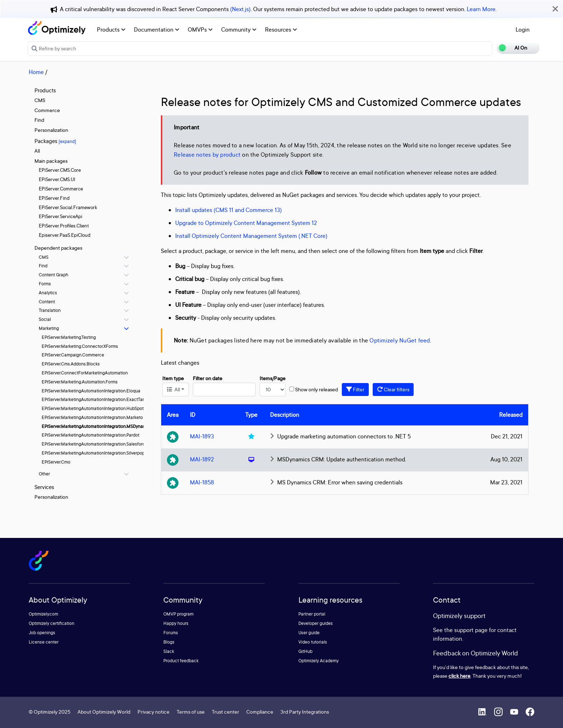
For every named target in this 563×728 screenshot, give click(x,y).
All (37, 151)
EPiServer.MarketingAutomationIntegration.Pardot (90, 435)
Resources (281, 29)
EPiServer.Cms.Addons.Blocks (71, 364)
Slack (169, 651)
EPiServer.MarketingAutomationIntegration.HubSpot (93, 408)
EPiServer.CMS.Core (60, 170)
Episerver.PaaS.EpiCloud (65, 235)
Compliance (260, 712)
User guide (309, 633)
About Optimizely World (104, 712)
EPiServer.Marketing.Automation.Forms (80, 382)
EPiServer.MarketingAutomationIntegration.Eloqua (91, 391)
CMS (40, 100)
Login (523, 29)
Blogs (169, 642)
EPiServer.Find (54, 198)
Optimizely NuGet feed (400, 340)
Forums (171, 633)
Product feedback (181, 661)
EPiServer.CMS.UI (57, 179)
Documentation (157, 29)
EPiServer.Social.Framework (68, 207)
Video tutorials (313, 642)
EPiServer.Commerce (61, 189)
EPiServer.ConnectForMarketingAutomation (85, 373)
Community (239, 29)
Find (39, 120)
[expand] (67, 141)
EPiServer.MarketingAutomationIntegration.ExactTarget (96, 399)
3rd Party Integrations (305, 712)
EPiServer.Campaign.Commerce (73, 355)
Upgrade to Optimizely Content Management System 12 (246, 223)
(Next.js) (240, 9)
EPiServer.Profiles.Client (64, 226)
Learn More (481, 9)
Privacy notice (153, 712)
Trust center (225, 712)
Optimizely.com (43, 614)
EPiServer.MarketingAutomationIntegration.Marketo (92, 417)
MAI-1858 (202, 482)
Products (111, 29)
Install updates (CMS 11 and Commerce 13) (229, 210)
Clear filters (393, 389)
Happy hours (176, 623)
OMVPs (200, 29)
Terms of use (191, 712)
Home (36, 72)
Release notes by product (207, 155)
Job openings (42, 633)
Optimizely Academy (318, 661)
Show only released (317, 389)
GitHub (305, 651)
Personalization (51, 130)
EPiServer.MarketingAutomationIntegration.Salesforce (95, 444)
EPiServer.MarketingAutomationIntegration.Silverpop (93, 453)
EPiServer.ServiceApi (61, 216)
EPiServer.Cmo (56, 462)
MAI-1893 (202, 436)
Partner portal (312, 614)
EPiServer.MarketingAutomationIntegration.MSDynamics (97, 426)
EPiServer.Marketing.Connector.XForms (80, 346)
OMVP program (178, 614)
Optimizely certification (52, 623)
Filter (355, 389)
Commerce (47, 110)
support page (471, 630)
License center (44, 642)
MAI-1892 (202, 459)
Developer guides (316, 623)
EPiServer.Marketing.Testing (69, 337)
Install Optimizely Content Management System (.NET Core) (251, 236)
